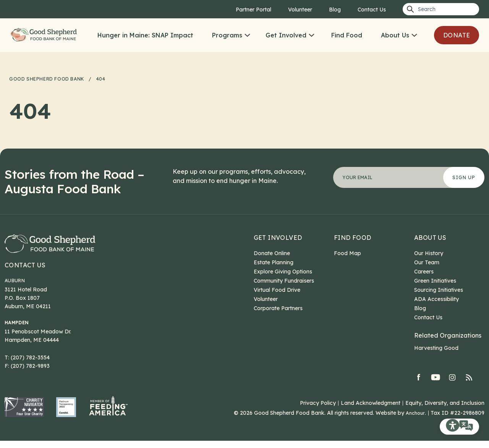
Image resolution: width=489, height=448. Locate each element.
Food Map (347, 253)
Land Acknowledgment (371, 410)
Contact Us (372, 10)
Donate (133, 61)
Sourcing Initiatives (439, 290)
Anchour (415, 420)
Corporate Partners (278, 308)
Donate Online (272, 253)
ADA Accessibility (436, 299)
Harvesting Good (436, 348)
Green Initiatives (435, 281)
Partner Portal (253, 10)
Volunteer (300, 10)
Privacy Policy (318, 410)
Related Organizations (448, 335)
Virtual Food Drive (277, 290)
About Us (408, 35)
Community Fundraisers (284, 281)
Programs (240, 35)
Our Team (427, 262)
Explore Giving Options (283, 272)
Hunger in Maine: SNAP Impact (158, 35)
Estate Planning (274, 262)
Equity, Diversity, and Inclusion (445, 410)
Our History (429, 253)
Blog (335, 10)
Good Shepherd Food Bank (56, 44)
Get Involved (299, 35)
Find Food (360, 35)
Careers (424, 272)
